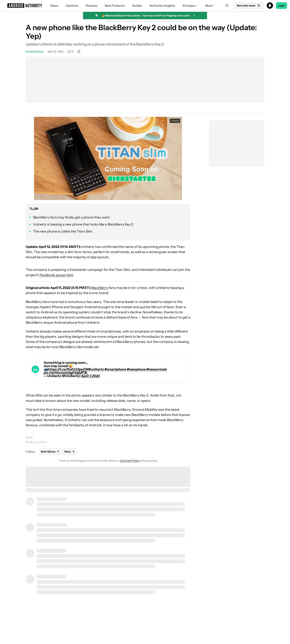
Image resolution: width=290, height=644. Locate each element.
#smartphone (115, 369)
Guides (137, 6)
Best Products (115, 6)
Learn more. (177, 21)
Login (281, 6)
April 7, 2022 (90, 376)
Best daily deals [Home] (249, 6)
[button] (145, 6)
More (209, 6)
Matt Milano (36, 52)
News (54, 6)
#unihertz (96, 369)
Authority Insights (162, 6)
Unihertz (43, 442)
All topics (189, 6)
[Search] (227, 6)
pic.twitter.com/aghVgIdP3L (66, 373)
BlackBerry (100, 288)
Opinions (72, 6)
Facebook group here (56, 275)
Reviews (92, 6)
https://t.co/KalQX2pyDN (68, 369)
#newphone (136, 369)
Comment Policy (130, 461)
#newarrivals (157, 369)
